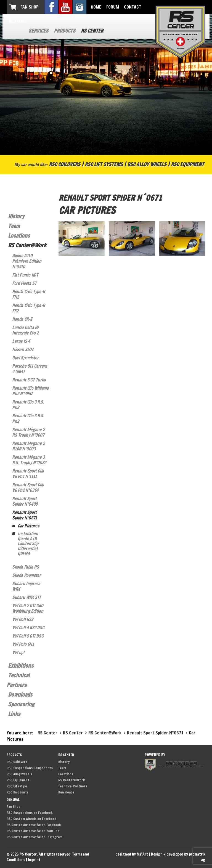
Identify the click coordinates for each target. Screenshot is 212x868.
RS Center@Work (27, 245)
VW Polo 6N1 (23, 644)
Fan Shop (30, 7)
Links (14, 714)
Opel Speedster (25, 358)
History (16, 216)
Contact (132, 7)
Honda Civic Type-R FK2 (29, 308)
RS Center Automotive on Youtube (33, 831)
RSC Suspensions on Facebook (30, 813)
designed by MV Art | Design (139, 854)
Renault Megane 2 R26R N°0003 (28, 446)
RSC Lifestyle (17, 786)
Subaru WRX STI (26, 597)
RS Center (92, 31)
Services (38, 31)
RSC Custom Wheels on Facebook (31, 819)
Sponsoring (21, 704)
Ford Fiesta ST (24, 283)
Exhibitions (21, 666)
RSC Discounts (18, 792)
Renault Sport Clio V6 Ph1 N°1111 (28, 474)
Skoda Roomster (26, 575)
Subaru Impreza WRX (26, 586)
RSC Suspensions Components (30, 768)
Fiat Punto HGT (25, 275)
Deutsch (17, 21)
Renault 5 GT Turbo (29, 380)
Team (14, 226)
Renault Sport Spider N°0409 (25, 501)
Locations (19, 236)
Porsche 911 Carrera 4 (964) (30, 369)
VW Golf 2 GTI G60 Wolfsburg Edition (28, 608)
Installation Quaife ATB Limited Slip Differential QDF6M (28, 543)
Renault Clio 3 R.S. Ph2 (28, 405)
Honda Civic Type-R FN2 (29, 294)
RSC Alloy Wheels (147, 164)
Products (65, 31)
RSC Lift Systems (104, 164)
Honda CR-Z (22, 319)
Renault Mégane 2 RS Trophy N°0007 (28, 432)
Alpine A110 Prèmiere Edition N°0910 (27, 261)
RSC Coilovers (65, 164)
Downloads (20, 695)
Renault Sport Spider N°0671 (25, 515)
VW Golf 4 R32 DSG (28, 628)
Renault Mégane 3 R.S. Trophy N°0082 (29, 460)
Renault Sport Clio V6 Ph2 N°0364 (28, 487)
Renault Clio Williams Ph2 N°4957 (30, 391)
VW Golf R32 (23, 619)
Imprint (34, 860)
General (13, 799)
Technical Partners (73, 786)
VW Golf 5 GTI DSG (28, 636)
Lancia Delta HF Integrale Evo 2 (26, 330)
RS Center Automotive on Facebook (34, 825)
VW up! (18, 652)
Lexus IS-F (21, 341)
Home (96, 7)
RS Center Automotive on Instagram (34, 837)
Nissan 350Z (23, 349)
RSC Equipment (187, 164)
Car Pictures (28, 526)
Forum (113, 7)
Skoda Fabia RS (25, 567)
